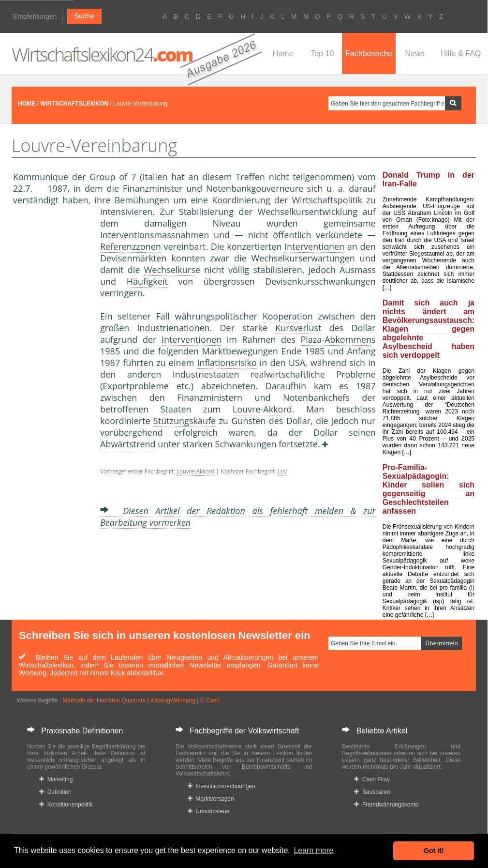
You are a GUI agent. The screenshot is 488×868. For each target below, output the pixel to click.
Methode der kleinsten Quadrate (104, 700)
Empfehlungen (35, 16)
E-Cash (210, 700)
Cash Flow (372, 779)
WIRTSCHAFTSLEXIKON (74, 104)
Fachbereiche (369, 53)
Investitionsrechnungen (222, 786)
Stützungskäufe (185, 421)
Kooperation (288, 316)
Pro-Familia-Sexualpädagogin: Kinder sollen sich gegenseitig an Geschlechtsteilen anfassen (429, 489)
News (414, 53)
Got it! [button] (434, 851)
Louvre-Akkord (262, 409)
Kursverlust (298, 328)
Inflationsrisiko (227, 363)
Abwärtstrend (128, 444)
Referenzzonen (131, 246)
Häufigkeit (147, 281)
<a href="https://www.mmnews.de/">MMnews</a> (52, 367)
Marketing (56, 779)
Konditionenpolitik (66, 805)
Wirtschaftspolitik (327, 200)
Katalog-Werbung (173, 700)
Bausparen (372, 792)
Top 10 (322, 53)
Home (283, 53)
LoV (282, 471)
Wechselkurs (170, 270)
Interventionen (314, 246)
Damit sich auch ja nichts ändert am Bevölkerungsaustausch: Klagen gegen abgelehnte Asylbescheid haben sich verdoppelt (429, 329)
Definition (55, 792)
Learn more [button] (313, 850)
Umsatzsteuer (210, 811)
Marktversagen (211, 799)
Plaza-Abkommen (336, 339)
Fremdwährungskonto (386, 805)
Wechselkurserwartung (298, 258)
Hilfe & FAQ (461, 53)
